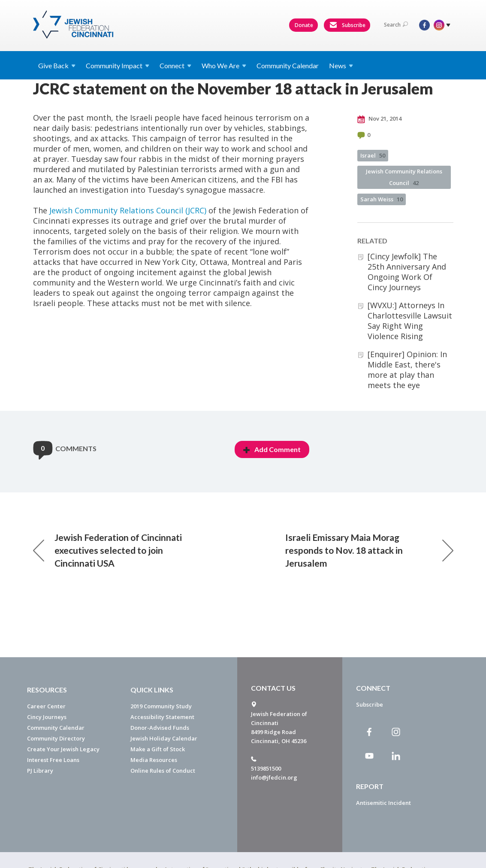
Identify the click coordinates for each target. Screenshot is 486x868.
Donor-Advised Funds (160, 728)
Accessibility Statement (162, 717)
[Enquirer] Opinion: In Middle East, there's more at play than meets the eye (407, 370)
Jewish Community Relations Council (404, 177)
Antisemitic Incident (383, 803)
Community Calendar (288, 65)
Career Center (46, 706)
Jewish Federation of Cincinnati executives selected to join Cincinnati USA (107, 550)
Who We (224, 65)
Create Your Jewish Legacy (63, 749)
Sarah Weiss (382, 199)
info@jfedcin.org (274, 777)
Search (396, 25)
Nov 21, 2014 (379, 119)
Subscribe (347, 25)
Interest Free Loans (53, 760)
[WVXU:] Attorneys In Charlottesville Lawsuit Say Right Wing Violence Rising (410, 321)
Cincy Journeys (47, 717)
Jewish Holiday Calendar (164, 738)
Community (118, 65)
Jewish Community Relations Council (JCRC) (128, 210)
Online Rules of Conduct (163, 771)
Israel (373, 155)
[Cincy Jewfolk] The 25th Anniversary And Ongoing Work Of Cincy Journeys (407, 272)
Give (57, 65)
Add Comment (272, 449)
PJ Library (40, 771)
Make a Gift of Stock (158, 749)
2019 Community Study (161, 706)
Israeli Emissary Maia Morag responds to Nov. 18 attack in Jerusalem (369, 550)
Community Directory (56, 738)
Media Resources (154, 760)
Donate (304, 25)
